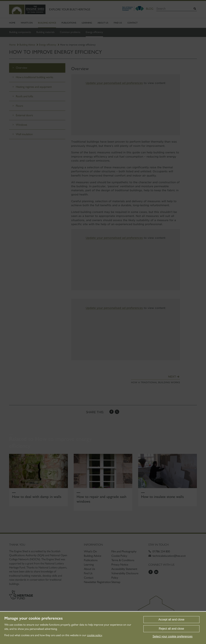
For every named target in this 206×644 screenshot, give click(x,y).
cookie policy (95, 635)
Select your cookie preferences (173, 636)
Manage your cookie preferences (33, 618)
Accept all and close (171, 620)
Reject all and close (172, 629)
